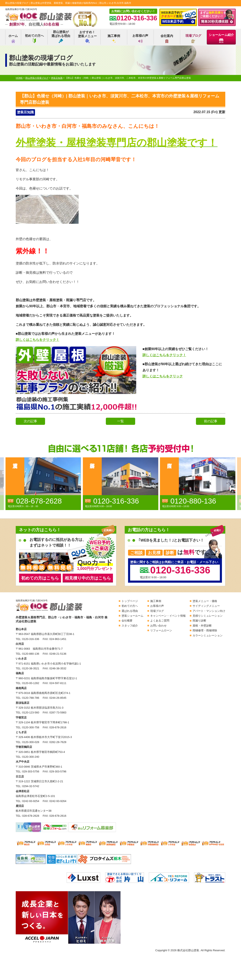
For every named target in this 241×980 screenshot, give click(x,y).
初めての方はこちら (40, 578)
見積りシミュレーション (208, 616)
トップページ (130, 601)
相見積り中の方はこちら (88, 578)
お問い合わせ (158, 626)
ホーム (13, 39)
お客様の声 (140, 38)
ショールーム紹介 (221, 38)
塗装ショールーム (132, 616)
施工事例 (114, 39)
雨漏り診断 (199, 621)
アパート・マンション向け (209, 611)
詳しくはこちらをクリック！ (38, 340)
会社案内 (167, 39)
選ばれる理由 (130, 611)
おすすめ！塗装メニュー (87, 37)
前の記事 (211, 421)
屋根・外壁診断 (202, 626)
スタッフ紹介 (130, 626)
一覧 (120, 421)
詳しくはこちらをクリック (163, 376)
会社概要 (127, 621)
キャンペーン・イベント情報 (168, 616)
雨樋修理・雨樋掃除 (205, 630)
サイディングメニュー (206, 606)
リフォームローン (161, 630)
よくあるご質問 (160, 621)
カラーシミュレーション (208, 635)
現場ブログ (193, 38)
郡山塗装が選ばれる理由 (61, 37)
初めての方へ (34, 38)
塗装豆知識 (25, 112)
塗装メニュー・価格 (205, 601)
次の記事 (30, 421)
